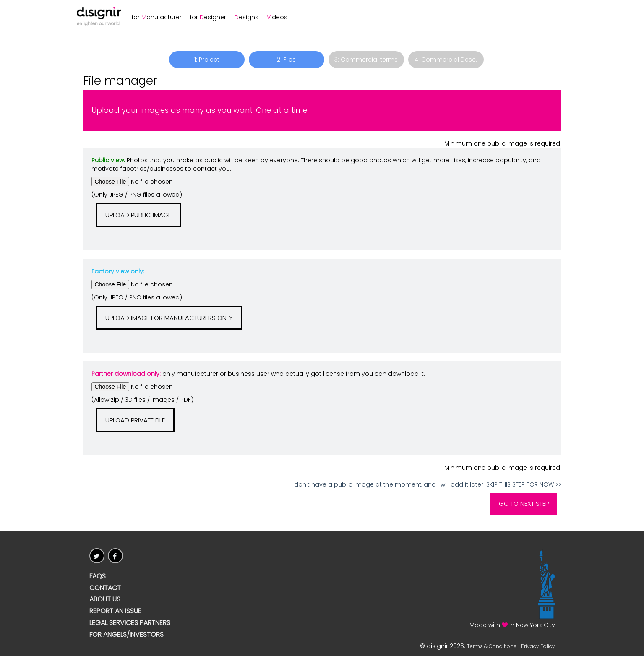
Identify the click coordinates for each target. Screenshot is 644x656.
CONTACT (105, 588)
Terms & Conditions (492, 646)
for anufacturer (157, 17)
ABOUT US (105, 599)
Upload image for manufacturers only (169, 318)
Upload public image (138, 215)
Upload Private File (135, 420)
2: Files (286, 60)
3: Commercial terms (366, 60)
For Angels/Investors (126, 635)
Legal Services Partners (130, 623)
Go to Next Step (524, 504)
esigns (246, 17)
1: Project (207, 60)
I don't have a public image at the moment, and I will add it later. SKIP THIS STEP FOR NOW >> (426, 484)
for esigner (208, 17)
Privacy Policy (538, 646)
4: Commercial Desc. (446, 60)
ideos (277, 17)
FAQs (98, 576)
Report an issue (115, 611)
